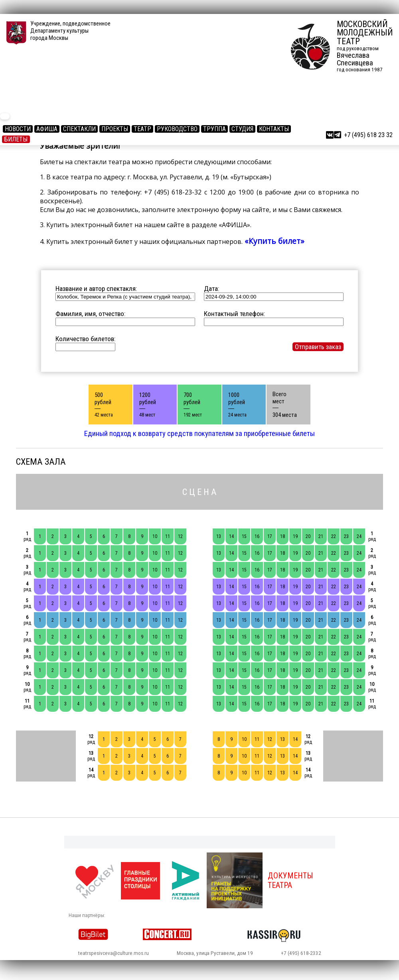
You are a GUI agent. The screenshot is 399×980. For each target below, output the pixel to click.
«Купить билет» (274, 241)
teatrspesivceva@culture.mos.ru (114, 953)
